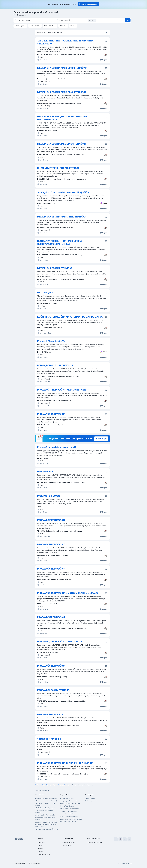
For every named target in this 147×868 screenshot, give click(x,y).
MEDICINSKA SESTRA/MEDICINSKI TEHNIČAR (61, 144)
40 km (92, 20)
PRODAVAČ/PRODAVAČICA (51, 414)
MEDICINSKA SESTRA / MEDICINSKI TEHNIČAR (62, 68)
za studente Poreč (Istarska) (68, 811)
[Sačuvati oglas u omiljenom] (106, 41)
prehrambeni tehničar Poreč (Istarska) (46, 822)
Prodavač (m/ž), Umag (49, 496)
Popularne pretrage (43, 791)
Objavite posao (67, 845)
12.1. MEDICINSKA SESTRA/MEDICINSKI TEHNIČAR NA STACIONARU (65, 42)
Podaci (40, 845)
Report (104, 60)
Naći (128, 20)
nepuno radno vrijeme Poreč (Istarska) (71, 819)
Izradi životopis (101, 439)
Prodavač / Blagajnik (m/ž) (51, 341)
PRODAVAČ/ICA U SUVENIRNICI (54, 690)
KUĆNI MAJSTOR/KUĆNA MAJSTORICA (58, 168)
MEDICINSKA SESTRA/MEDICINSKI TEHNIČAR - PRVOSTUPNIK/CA (62, 118)
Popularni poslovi (90, 798)
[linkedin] (129, 839)
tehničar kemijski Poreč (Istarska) (45, 808)
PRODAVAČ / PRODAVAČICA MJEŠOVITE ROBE (61, 390)
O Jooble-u (42, 842)
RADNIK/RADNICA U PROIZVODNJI (55, 365)
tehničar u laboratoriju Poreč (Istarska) (46, 829)
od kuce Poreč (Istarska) (67, 814)
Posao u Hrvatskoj (44, 854)
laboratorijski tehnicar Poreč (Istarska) (46, 798)
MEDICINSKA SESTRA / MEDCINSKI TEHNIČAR (62, 217)
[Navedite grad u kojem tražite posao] (76, 20)
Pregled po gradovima (91, 801)
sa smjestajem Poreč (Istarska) (69, 801)
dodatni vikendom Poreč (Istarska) (70, 803)
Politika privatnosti (34, 863)
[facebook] (116, 839)
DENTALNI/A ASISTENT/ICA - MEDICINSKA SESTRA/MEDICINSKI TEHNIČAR (60, 242)
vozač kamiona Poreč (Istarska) (69, 816)
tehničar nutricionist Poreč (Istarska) (46, 801)
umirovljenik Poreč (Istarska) (68, 822)
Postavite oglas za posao (88, 4)
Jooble (130, 864)
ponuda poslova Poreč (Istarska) (69, 809)
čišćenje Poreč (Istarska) (67, 806)
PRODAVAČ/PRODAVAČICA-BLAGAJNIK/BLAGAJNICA (65, 763)
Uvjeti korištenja (20, 863)
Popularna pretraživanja (95, 842)
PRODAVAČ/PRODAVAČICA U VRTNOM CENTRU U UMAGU (68, 593)
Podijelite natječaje (69, 842)
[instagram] (120, 839)
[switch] (107, 33)
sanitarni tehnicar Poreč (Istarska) (45, 815)
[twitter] (125, 839)
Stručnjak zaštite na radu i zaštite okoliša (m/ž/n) (63, 192)
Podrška (41, 851)
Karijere (40, 848)
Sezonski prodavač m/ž (49, 739)
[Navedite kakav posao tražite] (34, 20)
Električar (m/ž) (45, 293)
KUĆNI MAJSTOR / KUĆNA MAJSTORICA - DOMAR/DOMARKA (70, 317)
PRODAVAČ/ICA (45, 472)
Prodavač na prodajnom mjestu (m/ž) (57, 447)
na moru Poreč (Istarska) (67, 798)
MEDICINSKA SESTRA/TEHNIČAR (55, 268)
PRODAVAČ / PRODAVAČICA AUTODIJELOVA (60, 642)
